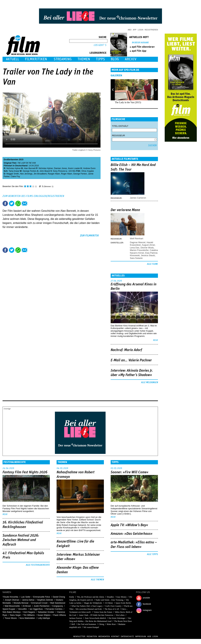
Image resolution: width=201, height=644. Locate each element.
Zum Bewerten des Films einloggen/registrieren (33, 196)
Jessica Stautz (148, 255)
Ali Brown (27, 606)
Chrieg (101, 624)
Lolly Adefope (44, 618)
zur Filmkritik (89, 236)
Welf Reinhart (137, 239)
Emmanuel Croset (39, 603)
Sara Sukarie (136, 258)
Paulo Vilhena (59, 615)
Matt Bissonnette (12, 606)
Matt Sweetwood (58, 603)
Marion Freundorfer (139, 250)
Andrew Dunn (89, 168)
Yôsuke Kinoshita (10, 597)
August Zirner (148, 245)
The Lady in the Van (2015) (128, 102)
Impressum (141, 636)
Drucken (31, 203)
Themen (84, 59)
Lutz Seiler (26, 597)
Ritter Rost (111, 624)
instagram (147, 610)
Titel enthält (120, 126)
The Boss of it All (112, 609)
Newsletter (79, 636)
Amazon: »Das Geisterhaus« (132, 534)
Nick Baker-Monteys (12, 612)
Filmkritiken (36, 59)
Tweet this (12, 203)
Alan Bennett (30, 168)
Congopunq (57, 606)
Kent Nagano (29, 612)
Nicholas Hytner (14, 168)
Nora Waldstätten (27, 618)
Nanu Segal (15, 615)
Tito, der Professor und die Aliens (91, 597)
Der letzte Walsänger (117, 618)
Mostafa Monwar (21, 603)
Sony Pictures (59, 171)
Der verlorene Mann (125, 210)
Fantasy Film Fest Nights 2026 (25, 472)
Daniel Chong (59, 597)
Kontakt (115, 636)
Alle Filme (152, 264)
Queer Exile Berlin (123, 603)
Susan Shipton (44, 615)
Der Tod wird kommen (87, 624)
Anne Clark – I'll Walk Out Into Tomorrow (96, 615)
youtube (146, 598)
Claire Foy (15, 176)
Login (141, 30)
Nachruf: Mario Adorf (126, 350)
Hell (73, 624)
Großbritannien (11, 160)
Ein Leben (120, 615)
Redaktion (92, 636)
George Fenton (29, 171)
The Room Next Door (123, 621)
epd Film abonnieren (143, 47)
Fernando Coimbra (54, 609)
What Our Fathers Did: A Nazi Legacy (87, 606)
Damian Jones (60, 168)
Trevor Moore (11, 618)
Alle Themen (97, 580)
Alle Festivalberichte (38, 565)
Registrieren (151, 30)
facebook (147, 604)
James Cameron (138, 198)
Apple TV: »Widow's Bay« (129, 525)
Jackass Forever (76, 618)
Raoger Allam (54, 174)
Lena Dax (135, 248)
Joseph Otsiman (12, 600)
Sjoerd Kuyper (9, 609)
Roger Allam (67, 174)
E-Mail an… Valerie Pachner (131, 360)
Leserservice (98, 53)
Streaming (63, 59)
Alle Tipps (152, 554)
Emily (72, 597)
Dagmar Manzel (138, 242)
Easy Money (121, 597)
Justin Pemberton (42, 606)
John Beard (45, 171)
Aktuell (12, 59)
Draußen (110, 597)
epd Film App (139, 51)
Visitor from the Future (103, 612)
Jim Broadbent (40, 174)
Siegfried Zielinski (45, 600)
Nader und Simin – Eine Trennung (109, 600)
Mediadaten (104, 636)
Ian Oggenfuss (36, 609)
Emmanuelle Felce (42, 597)
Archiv (131, 59)
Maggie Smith (13, 174)
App (135, 30)
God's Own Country (113, 606)
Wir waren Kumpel (91, 627)
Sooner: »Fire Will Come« (130, 472)
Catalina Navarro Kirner (144, 251)
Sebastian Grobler (46, 612)
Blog (115, 59)
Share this (5, 203)
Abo (130, 30)
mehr (155, 340)
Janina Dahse (28, 600)
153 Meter (109, 603)
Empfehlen (24, 203)
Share (18, 203)
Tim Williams (29, 615)
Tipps (100, 59)
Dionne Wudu (147, 248)
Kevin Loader (74, 168)
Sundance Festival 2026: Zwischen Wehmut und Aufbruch (21, 540)
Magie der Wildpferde (93, 603)
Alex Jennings (26, 174)
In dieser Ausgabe (140, 43)
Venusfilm (22, 609)
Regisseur (118, 136)
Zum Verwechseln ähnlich (95, 618)
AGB (149, 636)
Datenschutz (127, 636)
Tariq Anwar (14, 171)
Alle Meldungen (149, 382)
